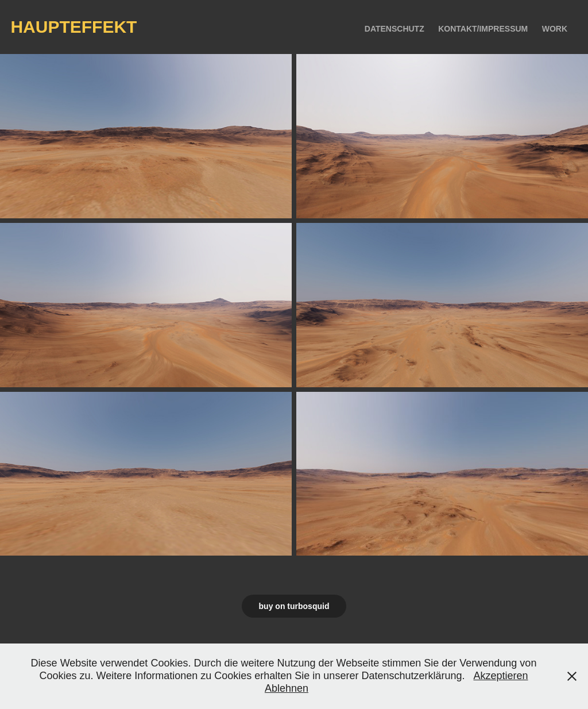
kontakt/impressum (483, 29)
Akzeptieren (501, 676)
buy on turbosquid (294, 606)
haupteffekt (73, 27)
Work (555, 29)
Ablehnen (287, 688)
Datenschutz (394, 29)
